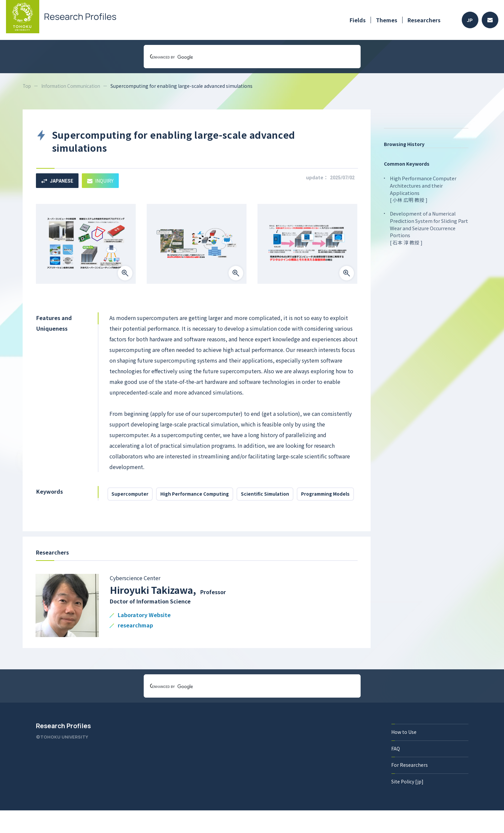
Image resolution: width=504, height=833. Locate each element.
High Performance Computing (199, 495)
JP (470, 20)
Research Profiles (63, 748)
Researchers (424, 20)
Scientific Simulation (273, 495)
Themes (387, 20)
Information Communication (75, 86)
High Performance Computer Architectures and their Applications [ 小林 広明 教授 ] (423, 188)
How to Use (404, 754)
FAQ (396, 770)
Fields (358, 20)
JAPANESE (59, 181)
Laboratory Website (144, 637)
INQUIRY (105, 180)
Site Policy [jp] (408, 804)
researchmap (135, 648)
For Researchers (410, 787)
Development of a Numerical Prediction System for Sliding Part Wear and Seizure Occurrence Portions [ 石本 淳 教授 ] (428, 226)
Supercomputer (132, 495)
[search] (244, 57)
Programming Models (138, 515)
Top (27, 86)
